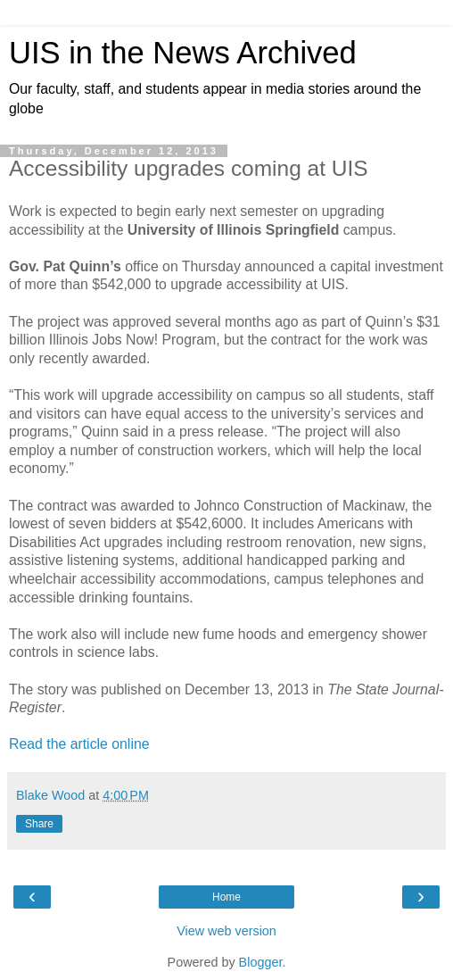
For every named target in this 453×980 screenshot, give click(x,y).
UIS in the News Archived (183, 53)
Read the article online (79, 744)
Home (226, 897)
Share (39, 824)
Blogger (261, 962)
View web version (226, 931)
